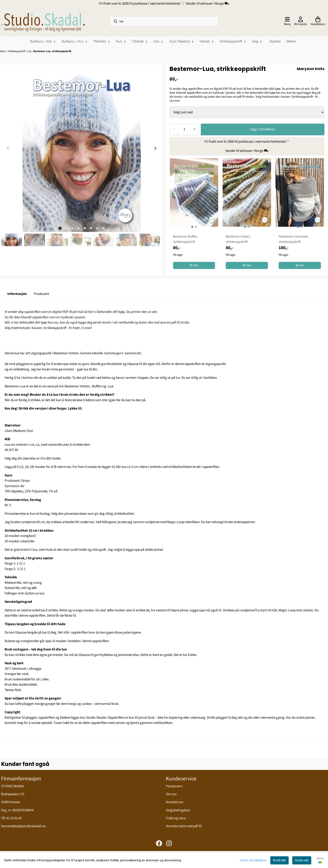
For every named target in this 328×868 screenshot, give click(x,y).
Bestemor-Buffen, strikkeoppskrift (186, 239)
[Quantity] (184, 129)
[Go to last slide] (8, 240)
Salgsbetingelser (178, 810)
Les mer (175, 101)
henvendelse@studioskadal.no (23, 826)
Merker (291, 41)
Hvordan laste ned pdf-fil (184, 826)
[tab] (60, 228)
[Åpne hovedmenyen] (287, 22)
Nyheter (275, 41)
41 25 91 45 (14, 818)
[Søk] (164, 21)
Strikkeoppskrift (17, 51)
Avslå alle (279, 860)
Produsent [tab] (42, 294)
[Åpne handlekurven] (318, 22)
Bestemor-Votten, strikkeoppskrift (238, 239)
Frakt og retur (176, 818)
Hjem (3, 51)
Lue (30, 51)
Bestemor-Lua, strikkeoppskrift (52, 51)
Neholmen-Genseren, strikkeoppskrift (294, 239)
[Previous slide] (8, 148)
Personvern (174, 786)
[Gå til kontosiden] (301, 22)
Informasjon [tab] (17, 294)
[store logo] (43, 22)
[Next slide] (155, 148)
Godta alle (302, 860)
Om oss (171, 794)
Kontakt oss (175, 802)
